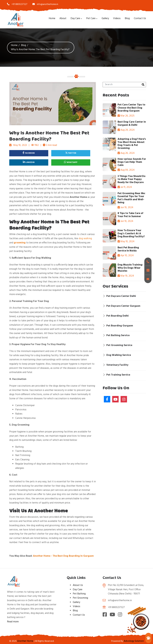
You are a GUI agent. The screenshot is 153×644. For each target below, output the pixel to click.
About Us (78, 585)
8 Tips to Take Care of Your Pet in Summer (130, 215)
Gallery (105, 18)
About (63, 18)
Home (52, 18)
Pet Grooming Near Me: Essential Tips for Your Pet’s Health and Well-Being (131, 198)
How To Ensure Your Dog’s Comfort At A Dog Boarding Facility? (131, 234)
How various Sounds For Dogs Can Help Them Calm (132, 162)
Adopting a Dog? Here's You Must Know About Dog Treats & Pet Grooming (132, 144)
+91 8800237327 (17, 4)
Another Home (25, 641)
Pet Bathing (79, 594)
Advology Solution (134, 641)
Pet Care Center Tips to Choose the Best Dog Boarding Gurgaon (131, 108)
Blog (127, 18)
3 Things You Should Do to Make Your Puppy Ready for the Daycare (131, 179)
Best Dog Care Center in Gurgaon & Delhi (132, 123)
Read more (13, 622)
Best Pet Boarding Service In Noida (128, 249)
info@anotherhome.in (45, 4)
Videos (117, 18)
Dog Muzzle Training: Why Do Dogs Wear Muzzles (130, 268)
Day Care (75, 18)
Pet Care (91, 18)
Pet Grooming (80, 598)
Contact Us (140, 18)
